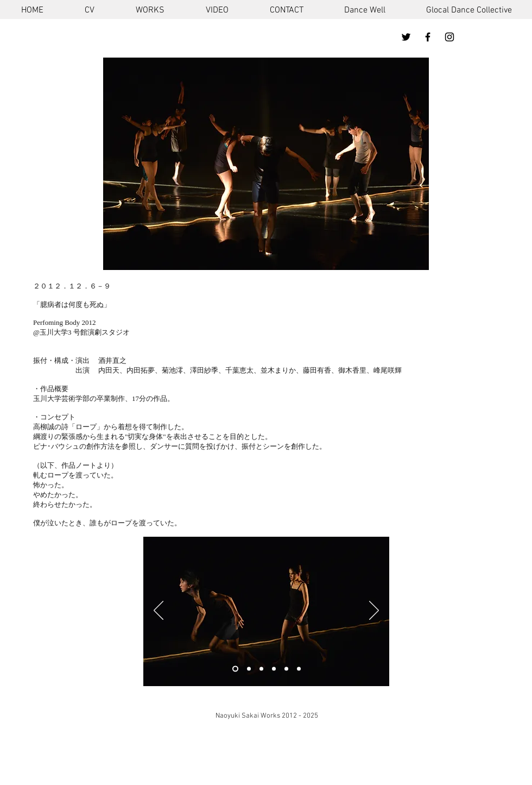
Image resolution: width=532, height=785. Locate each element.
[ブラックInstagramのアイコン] (449, 37)
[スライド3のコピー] (249, 669)
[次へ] (374, 611)
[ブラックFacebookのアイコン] (428, 37)
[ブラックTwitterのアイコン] (406, 37)
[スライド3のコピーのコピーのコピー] (286, 669)
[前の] (159, 611)
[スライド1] (235, 669)
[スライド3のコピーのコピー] (261, 669)
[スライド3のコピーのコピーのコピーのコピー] (299, 669)
